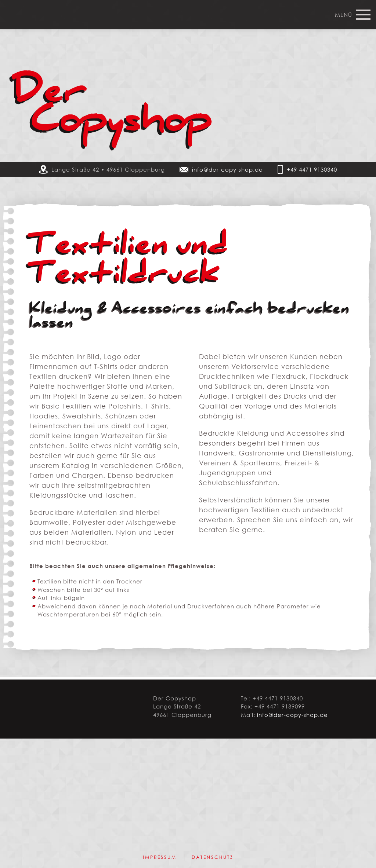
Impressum (160, 857)
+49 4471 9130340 (312, 169)
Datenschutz (213, 857)
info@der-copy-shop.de (227, 169)
